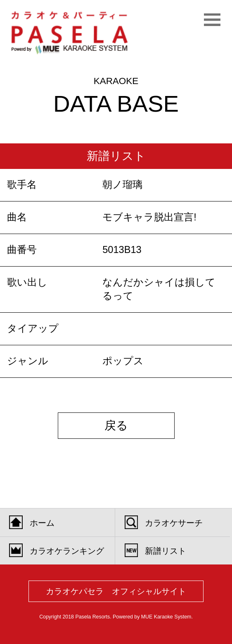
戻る (116, 425)
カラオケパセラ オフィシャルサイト (116, 591)
